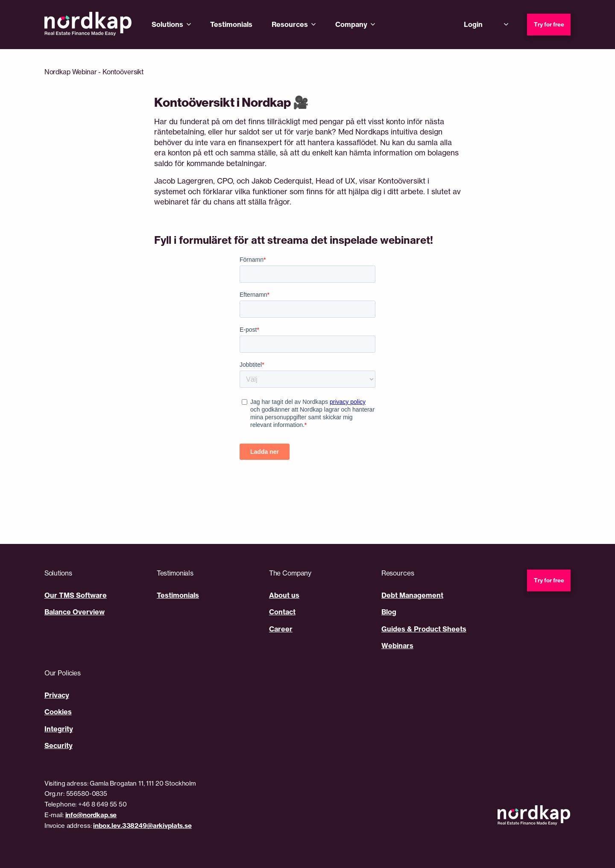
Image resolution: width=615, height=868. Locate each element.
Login (473, 24)
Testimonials (231, 24)
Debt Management (412, 595)
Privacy (57, 695)
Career (281, 629)
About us (284, 595)
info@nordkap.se (91, 815)
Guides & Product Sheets (424, 629)
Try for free (549, 24)
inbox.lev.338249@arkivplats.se (142, 826)
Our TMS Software (76, 595)
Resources (290, 24)
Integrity (59, 729)
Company (351, 24)
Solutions (167, 24)
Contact (282, 612)
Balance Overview (75, 612)
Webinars (397, 646)
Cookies (58, 712)
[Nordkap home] (88, 24)
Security (59, 745)
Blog (389, 612)
